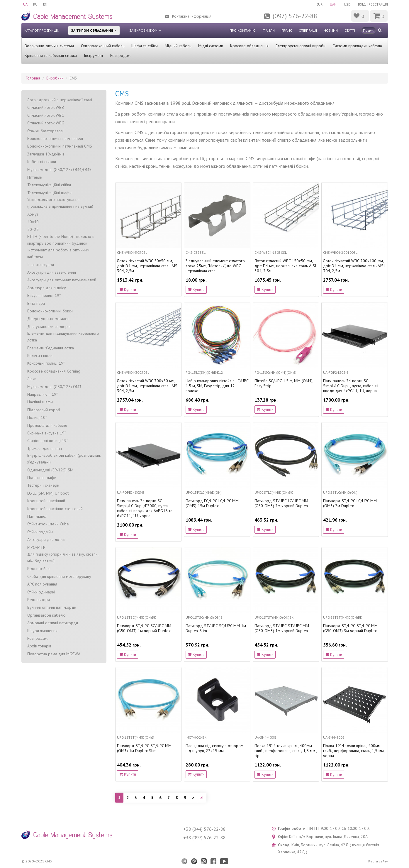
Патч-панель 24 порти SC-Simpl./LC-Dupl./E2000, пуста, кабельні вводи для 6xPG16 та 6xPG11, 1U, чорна (145, 508)
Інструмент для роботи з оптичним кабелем (58, 253)
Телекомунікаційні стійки (49, 185)
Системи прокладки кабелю (357, 46)
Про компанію (243, 30)
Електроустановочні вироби (301, 46)
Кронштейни (38, 568)
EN (46, 4)
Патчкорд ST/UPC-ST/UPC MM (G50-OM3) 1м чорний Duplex (282, 628)
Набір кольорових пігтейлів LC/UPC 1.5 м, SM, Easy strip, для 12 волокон (217, 386)
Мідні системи (211, 46)
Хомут (33, 214)
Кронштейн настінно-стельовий (55, 509)
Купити (128, 290)
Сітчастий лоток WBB (46, 107)
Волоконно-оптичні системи (49, 46)
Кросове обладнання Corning (54, 371)
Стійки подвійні (40, 532)
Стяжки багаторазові (45, 131)
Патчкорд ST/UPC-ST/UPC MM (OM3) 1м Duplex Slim (144, 748)
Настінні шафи (40, 402)
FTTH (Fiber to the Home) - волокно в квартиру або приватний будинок (61, 240)
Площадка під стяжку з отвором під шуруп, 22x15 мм (214, 748)
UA (25, 4)
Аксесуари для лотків (46, 539)
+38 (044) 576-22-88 (204, 829)
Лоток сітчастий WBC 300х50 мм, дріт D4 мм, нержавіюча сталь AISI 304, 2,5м (148, 386)
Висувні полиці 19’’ (44, 295)
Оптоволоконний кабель (103, 46)
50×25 (33, 229)
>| (202, 798)
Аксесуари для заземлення (52, 272)
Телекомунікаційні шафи (49, 193)
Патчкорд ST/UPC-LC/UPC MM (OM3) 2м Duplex (350, 503)
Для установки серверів (49, 326)
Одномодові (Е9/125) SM (50, 470)
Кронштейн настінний (46, 501)
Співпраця (308, 30)
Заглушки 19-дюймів (46, 154)
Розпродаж (120, 55)
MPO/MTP (36, 547)
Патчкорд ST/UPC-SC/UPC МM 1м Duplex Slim (216, 628)
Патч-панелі (38, 516)
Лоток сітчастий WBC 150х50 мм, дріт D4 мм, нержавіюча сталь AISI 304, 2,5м (285, 266)
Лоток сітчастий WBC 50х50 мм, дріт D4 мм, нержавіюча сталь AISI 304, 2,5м (148, 266)
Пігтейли (35, 177)
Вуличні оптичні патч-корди (52, 607)
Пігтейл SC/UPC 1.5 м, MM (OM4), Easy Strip (284, 383)
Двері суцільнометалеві (49, 319)
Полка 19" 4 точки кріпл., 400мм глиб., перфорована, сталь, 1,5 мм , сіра (286, 751)
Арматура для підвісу (47, 288)
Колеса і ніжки (40, 356)
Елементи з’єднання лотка (51, 348)
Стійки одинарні (41, 592)
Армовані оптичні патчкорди (53, 623)
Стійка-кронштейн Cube (48, 524)
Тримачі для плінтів (45, 449)
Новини (331, 30)
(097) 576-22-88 (295, 16)
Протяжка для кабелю (47, 425)
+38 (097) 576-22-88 (204, 837)
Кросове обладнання (249, 46)
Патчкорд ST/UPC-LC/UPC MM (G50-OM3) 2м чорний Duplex (281, 503)
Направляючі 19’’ (43, 394)
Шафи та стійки (145, 46)
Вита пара (36, 303)
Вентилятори (39, 600)
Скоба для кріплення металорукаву (59, 576)
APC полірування (42, 584)
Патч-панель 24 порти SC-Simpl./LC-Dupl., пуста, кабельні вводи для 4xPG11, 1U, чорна (351, 386)
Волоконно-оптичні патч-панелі (55, 138)
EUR (319, 4)
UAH (333, 4)
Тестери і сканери (43, 485)
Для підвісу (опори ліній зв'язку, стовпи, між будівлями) (63, 557)
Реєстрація (378, 4)
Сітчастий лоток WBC (46, 115)
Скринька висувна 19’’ (47, 433)
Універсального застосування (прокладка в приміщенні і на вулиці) (60, 203)
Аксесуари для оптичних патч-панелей (62, 280)
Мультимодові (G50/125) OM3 (54, 387)
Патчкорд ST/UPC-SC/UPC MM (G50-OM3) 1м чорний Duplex (144, 628)
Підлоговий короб (44, 410)
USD (347, 4)
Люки (32, 379)
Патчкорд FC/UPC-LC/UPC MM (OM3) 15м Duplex (212, 503)
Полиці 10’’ (37, 417)
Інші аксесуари (41, 265)
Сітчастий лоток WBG (46, 123)
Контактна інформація (192, 16)
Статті (350, 30)
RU (36, 4)
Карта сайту (378, 861)
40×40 (33, 222)
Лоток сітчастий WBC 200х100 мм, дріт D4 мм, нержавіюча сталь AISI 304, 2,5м (354, 266)
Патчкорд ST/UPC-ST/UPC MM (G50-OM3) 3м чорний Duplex (350, 628)
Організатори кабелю (46, 615)
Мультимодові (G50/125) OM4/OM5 (59, 170)
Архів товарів (39, 646)
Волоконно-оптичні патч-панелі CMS (60, 146)
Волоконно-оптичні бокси (50, 311)
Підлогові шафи (42, 478)
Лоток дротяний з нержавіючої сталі (60, 100)
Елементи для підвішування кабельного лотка (63, 337)
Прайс (287, 30)
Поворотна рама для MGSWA (54, 654)
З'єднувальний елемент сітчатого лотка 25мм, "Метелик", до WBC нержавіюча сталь (215, 266)
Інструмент (94, 55)
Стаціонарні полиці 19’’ (48, 441)
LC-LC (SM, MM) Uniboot (48, 493)
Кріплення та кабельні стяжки (51, 55)
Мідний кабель (178, 46)
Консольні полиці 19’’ (46, 363)
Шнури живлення (42, 631)
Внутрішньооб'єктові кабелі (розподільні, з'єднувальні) (64, 459)
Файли (269, 30)
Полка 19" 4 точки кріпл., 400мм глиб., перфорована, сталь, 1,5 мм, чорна (354, 751)
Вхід (362, 4)
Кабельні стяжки (42, 162)
